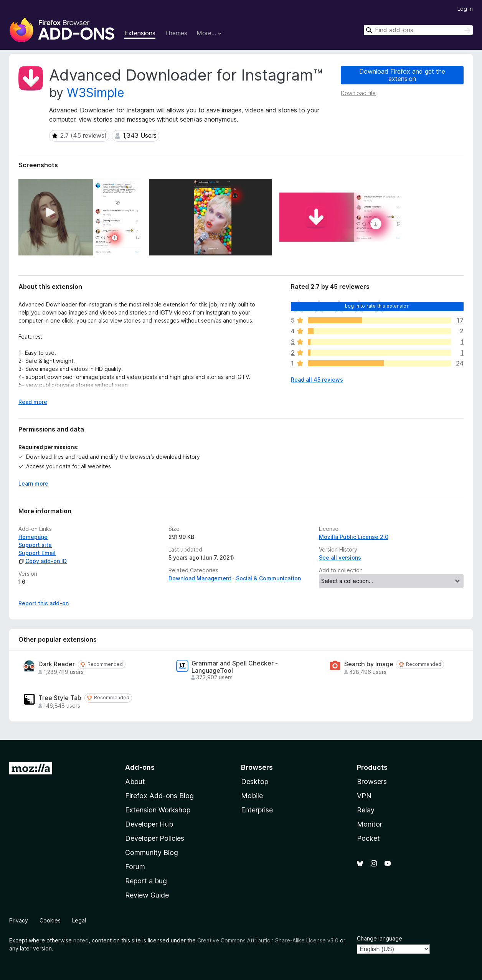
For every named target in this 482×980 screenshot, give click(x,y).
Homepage (33, 537)
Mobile (252, 796)
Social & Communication (268, 578)
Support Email (37, 553)
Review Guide (147, 895)
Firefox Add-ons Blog (159, 796)
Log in (465, 9)
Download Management (200, 578)
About (135, 782)
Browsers (372, 782)
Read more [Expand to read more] (33, 402)
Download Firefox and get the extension (402, 75)
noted (81, 940)
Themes (176, 33)
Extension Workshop (158, 810)
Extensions (140, 33)
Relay (366, 810)
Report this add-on (44, 603)
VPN (364, 796)
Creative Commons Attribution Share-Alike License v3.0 (268, 940)
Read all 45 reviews (317, 380)
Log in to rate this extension (377, 306)
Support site (35, 545)
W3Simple (96, 93)
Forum (135, 867)
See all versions (340, 558)
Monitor (370, 824)
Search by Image (369, 664)
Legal (79, 920)
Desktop (255, 782)
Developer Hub (149, 824)
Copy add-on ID (43, 561)
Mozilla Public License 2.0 (354, 537)
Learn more (33, 483)
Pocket (368, 838)
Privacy (19, 920)
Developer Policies (155, 838)
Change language (380, 938)
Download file (358, 93)
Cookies (50, 920)
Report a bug (146, 881)
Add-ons (140, 767)
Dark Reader (57, 664)
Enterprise (257, 810)
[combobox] (418, 30)
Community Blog (152, 852)
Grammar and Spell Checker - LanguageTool (235, 667)
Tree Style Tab (60, 698)
